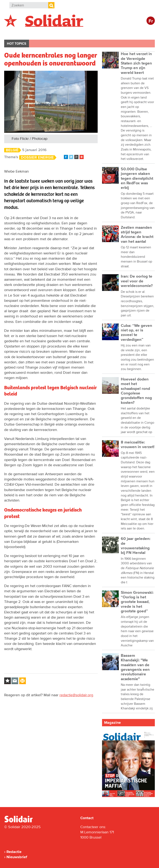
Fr (151, 21)
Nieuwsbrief (17, 857)
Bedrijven (82, 33)
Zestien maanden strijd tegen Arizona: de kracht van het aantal (137, 235)
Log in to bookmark (8, 681)
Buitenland (38, 33)
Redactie (14, 852)
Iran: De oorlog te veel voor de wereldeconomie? (137, 281)
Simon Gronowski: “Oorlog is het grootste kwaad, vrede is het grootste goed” (137, 602)
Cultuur (106, 33)
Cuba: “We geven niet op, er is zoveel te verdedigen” (136, 333)
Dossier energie (37, 157)
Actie (61, 33)
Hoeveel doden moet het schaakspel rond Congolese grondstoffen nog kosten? (136, 391)
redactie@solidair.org (76, 695)
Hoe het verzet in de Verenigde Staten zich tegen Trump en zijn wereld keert (136, 63)
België (14, 33)
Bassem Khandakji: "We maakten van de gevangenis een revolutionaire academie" (135, 667)
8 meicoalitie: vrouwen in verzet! (138, 445)
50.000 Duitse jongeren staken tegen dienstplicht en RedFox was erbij (137, 178)
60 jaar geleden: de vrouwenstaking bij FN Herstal (136, 546)
